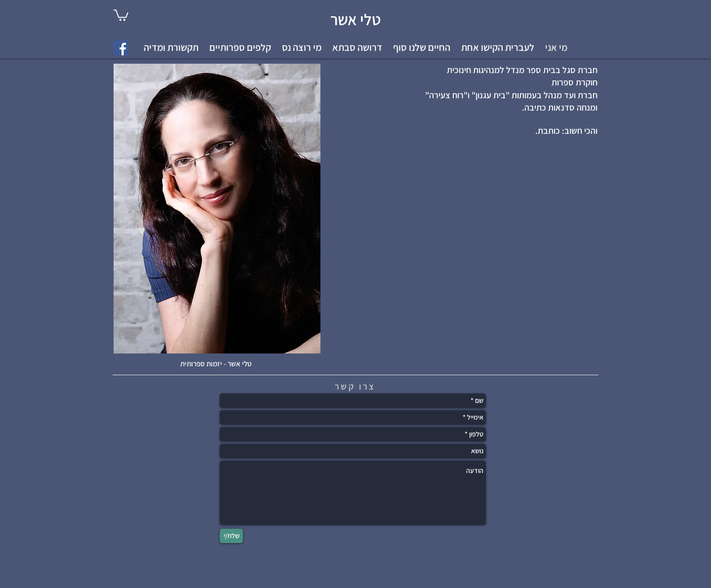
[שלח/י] (231, 536)
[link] (121, 15)
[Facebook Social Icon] (121, 48)
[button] (498, 48)
